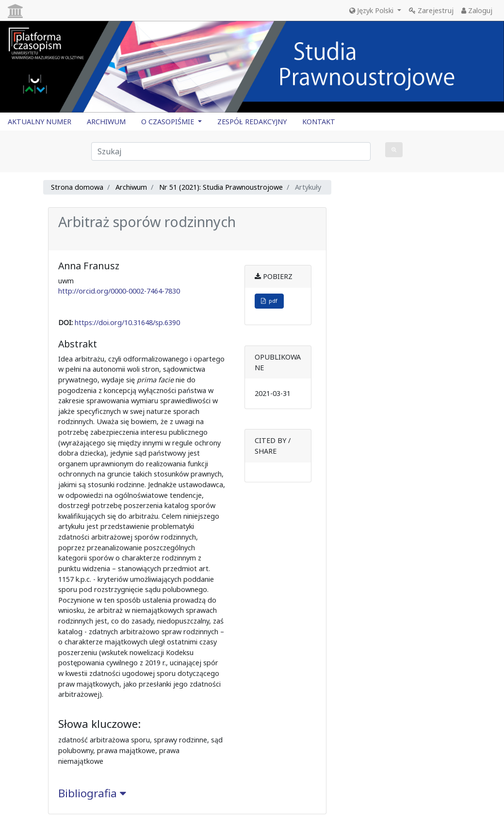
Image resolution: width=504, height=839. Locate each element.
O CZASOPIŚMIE (169, 122)
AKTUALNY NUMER (40, 122)
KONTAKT (319, 122)
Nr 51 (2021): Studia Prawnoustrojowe (221, 187)
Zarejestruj (431, 10)
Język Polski (372, 10)
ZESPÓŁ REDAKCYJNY (252, 122)
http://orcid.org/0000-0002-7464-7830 (119, 291)
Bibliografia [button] (92, 793)
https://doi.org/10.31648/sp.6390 (127, 322)
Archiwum (131, 187)
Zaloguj (477, 10)
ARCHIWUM (106, 122)
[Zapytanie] (231, 151)
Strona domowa (77, 187)
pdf (269, 301)
